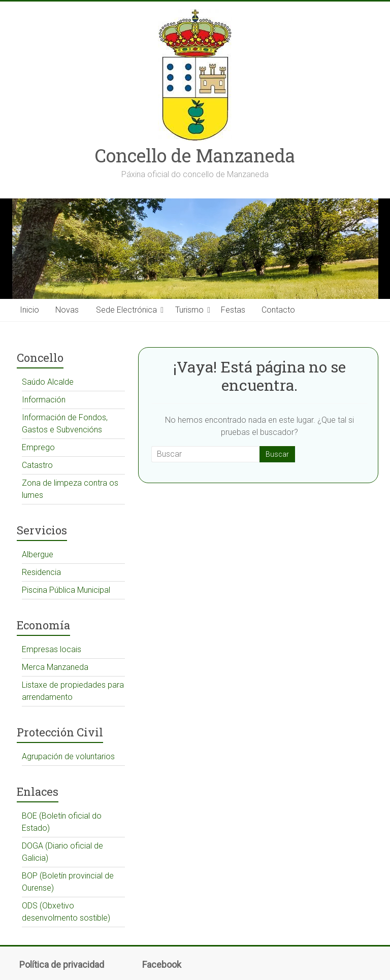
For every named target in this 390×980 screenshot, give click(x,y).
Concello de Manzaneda (195, 155)
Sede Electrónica (126, 310)
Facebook (162, 965)
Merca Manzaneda (55, 667)
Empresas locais (52, 649)
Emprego (38, 447)
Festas (233, 310)
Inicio (29, 310)
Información (44, 400)
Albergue (38, 554)
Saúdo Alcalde (48, 382)
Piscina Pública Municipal (66, 590)
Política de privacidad (62, 965)
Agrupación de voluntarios (68, 756)
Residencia (41, 572)
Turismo (189, 310)
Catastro (37, 465)
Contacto (278, 310)
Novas (67, 310)
